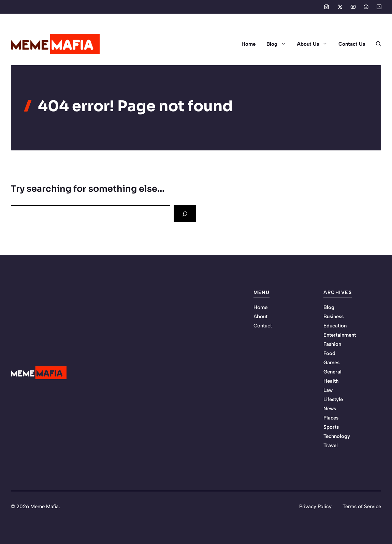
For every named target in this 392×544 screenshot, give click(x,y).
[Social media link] (326, 7)
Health (331, 381)
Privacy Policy (315, 506)
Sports (331, 427)
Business (333, 317)
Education (335, 326)
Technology (337, 436)
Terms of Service (362, 506)
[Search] (185, 214)
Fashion (332, 344)
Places (331, 418)
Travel (331, 445)
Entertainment (340, 335)
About (260, 317)
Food (329, 353)
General (332, 372)
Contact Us (352, 44)
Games (331, 363)
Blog (279, 44)
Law (328, 390)
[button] (376, 44)
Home (249, 44)
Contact (263, 326)
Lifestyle (333, 399)
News (330, 409)
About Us (315, 44)
